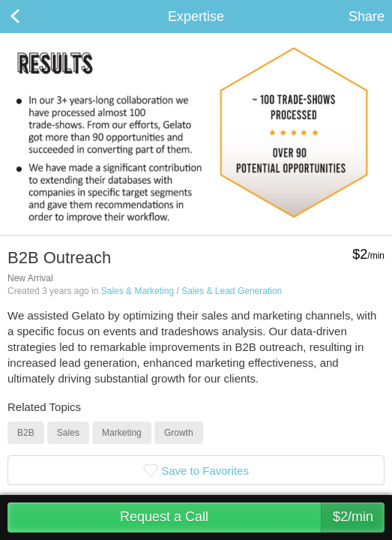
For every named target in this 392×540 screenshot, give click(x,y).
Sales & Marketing (138, 291)
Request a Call (252, 517)
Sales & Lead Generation (232, 291)
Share (367, 16)
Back (30, 16)
